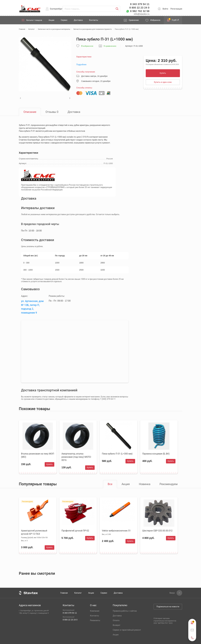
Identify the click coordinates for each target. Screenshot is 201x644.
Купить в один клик (163, 82)
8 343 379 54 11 (140, 4)
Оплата (116, 620)
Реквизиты (95, 620)
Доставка (78, 20)
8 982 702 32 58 (140, 11)
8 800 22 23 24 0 (139, 8)
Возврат (117, 625)
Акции (51, 20)
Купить (163, 73)
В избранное (87, 46)
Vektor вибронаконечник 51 (116, 531)
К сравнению (110, 46)
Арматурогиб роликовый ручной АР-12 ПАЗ (34, 532)
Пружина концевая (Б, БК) (156, 454)
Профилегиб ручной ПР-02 (75, 531)
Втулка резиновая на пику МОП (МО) (38, 455)
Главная (64, 593)
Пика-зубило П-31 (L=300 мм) (117, 454)
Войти (165, 9)
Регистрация (176, 9)
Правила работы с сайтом (125, 611)
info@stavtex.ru (142, 14)
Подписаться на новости (168, 607)
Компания (95, 611)
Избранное (155, 20)
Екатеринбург (56, 9)
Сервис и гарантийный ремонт (127, 630)
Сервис (64, 20)
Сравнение (134, 20)
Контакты (94, 20)
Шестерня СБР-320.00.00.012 (157, 531)
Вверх (172, 593)
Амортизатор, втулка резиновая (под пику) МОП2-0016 (77, 457)
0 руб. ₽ (173, 20)
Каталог (78, 593)
